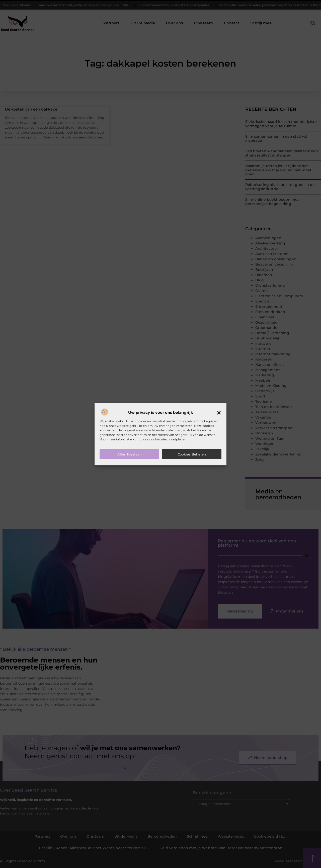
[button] (219, 413)
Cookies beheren (192, 454)
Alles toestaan (130, 454)
